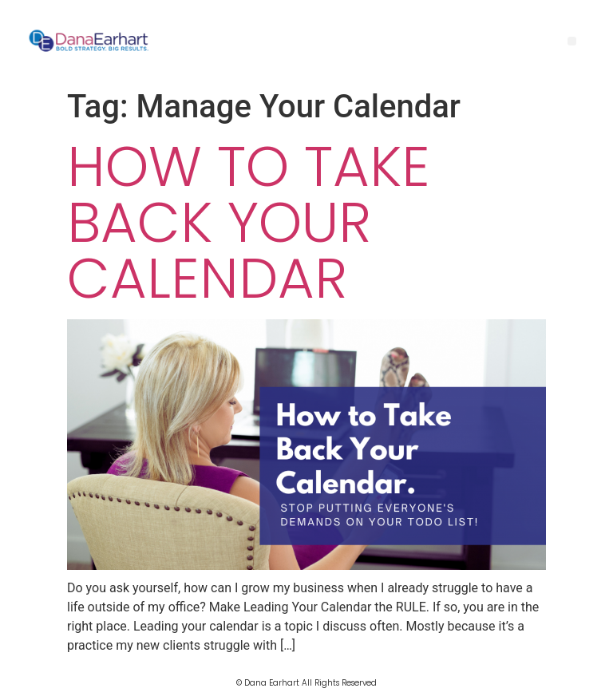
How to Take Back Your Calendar (249, 222)
